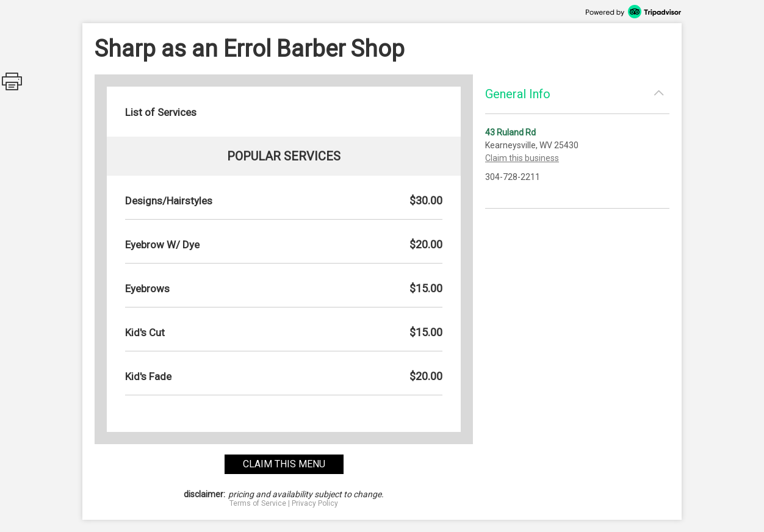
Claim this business (522, 158)
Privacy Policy (315, 503)
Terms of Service (258, 503)
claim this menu (284, 464)
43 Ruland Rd (510, 132)
